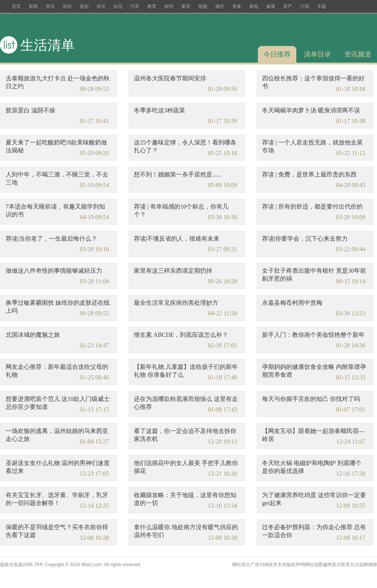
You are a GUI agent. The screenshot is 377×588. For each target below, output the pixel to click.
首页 (16, 6)
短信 (118, 6)
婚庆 (220, 6)
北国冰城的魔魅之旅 (33, 335)
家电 (254, 6)
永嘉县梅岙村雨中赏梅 (292, 303)
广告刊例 (259, 565)
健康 (271, 6)
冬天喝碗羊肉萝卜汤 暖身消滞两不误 (311, 110)
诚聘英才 (332, 565)
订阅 (305, 6)
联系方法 (350, 565)
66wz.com (92, 565)
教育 (152, 6)
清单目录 (317, 54)
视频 (203, 6)
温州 (67, 6)
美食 (237, 6)
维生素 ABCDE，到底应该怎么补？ (181, 335)
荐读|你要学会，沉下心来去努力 (305, 239)
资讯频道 (358, 54)
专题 (322, 6)
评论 (101, 6)
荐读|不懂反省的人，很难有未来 (177, 239)
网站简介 (241, 565)
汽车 (135, 6)
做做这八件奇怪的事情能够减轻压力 (54, 271)
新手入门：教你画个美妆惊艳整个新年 (313, 335)
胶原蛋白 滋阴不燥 (31, 110)
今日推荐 (277, 54)
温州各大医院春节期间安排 (170, 78)
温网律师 (368, 565)
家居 (186, 6)
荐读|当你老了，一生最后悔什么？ (51, 239)
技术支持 (277, 565)
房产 (288, 6)
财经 (169, 6)
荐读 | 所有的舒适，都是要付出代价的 (312, 206)
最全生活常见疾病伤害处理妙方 (176, 303)
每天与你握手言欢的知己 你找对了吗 (311, 399)
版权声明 (296, 565)
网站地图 (314, 565)
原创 (84, 6)
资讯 (50, 6)
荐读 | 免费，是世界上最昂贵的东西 (309, 174)
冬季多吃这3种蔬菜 (159, 110)
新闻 (33, 6)
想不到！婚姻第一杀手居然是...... (178, 174)
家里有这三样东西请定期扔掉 (173, 271)
